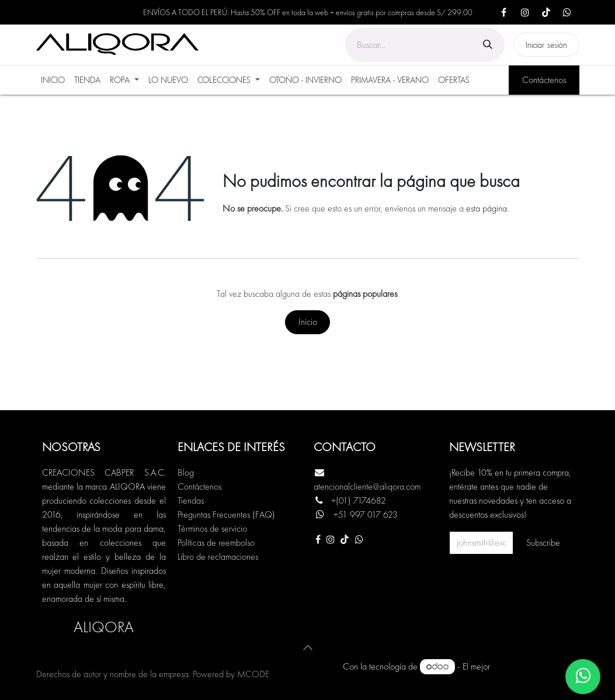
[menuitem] (53, 80)
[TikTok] (546, 12)
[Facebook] (504, 12)
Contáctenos (544, 80)
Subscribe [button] (543, 543)
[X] (567, 12)
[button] (308, 647)
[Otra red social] (359, 539)
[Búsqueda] (488, 45)
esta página (487, 208)
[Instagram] (525, 12)
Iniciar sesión (546, 45)
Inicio (308, 322)
